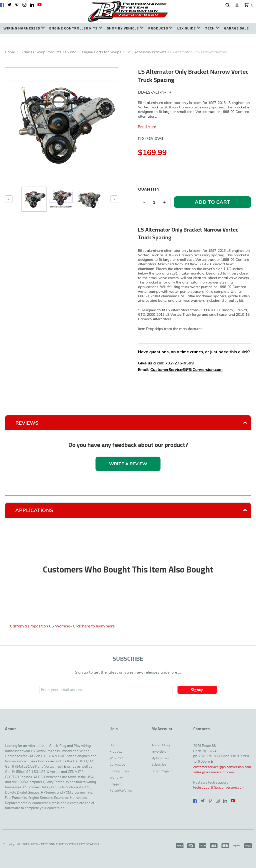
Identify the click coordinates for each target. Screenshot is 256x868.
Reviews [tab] (27, 423)
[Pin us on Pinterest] (17, 5)
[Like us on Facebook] (2, 5)
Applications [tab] (34, 510)
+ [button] (164, 202)
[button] (227, 5)
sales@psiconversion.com (213, 772)
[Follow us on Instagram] (24, 5)
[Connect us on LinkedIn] (32, 5)
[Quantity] (154, 202)
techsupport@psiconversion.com (219, 787)
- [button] (144, 202)
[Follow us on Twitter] (9, 5)
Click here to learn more (94, 626)
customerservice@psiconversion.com (222, 767)
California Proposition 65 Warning (40, 626)
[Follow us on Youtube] (39, 5)
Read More (147, 127)
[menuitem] (24, 28)
